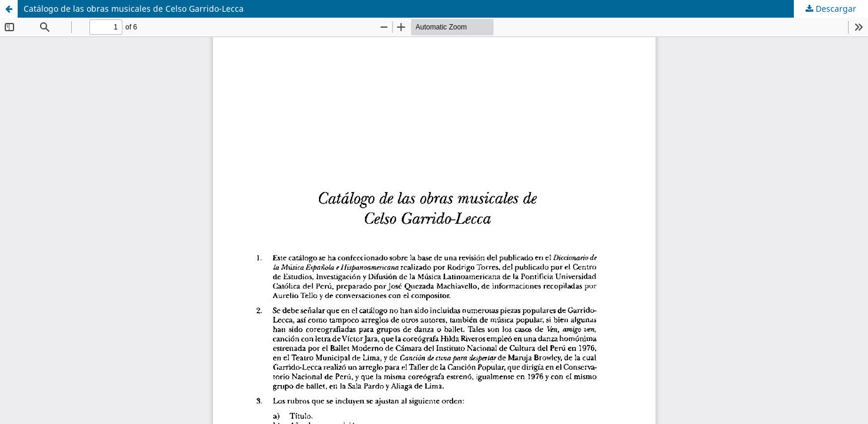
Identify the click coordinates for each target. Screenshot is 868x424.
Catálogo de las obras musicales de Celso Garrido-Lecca (134, 9)
